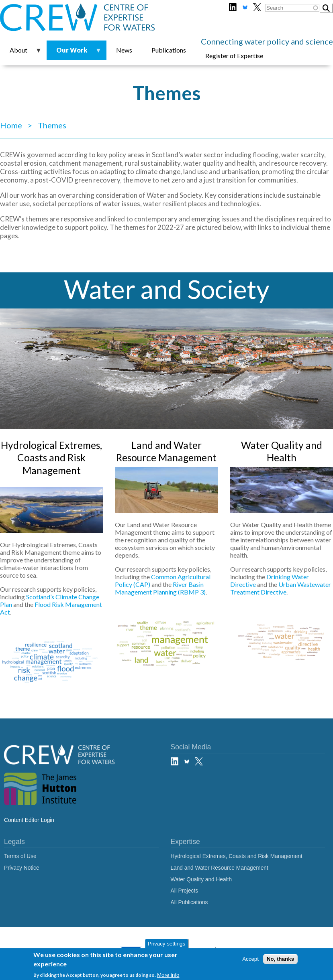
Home (11, 125)
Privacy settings (166, 944)
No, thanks (280, 959)
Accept (250, 959)
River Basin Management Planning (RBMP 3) (160, 588)
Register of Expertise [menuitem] (234, 56)
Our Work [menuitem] (74, 53)
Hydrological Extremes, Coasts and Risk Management (51, 458)
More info (168, 976)
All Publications (189, 902)
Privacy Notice (22, 868)
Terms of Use (20, 856)
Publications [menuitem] (169, 50)
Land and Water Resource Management (220, 868)
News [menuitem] (124, 50)
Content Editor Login (29, 820)
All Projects (185, 891)
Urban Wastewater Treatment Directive (281, 588)
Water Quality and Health (201, 880)
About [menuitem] (21, 53)
